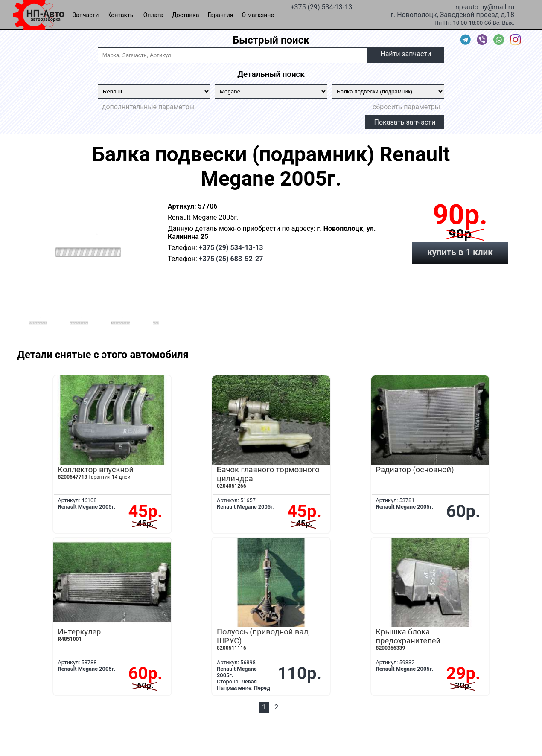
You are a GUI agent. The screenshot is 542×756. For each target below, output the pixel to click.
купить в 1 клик (460, 252)
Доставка (185, 15)
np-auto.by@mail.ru (485, 6)
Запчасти (86, 15)
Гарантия (221, 15)
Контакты (121, 15)
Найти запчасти (406, 54)
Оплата (154, 15)
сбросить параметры (406, 107)
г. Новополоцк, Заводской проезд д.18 (452, 14)
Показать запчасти (405, 122)
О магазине (258, 15)
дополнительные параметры (148, 107)
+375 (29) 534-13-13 (321, 6)
